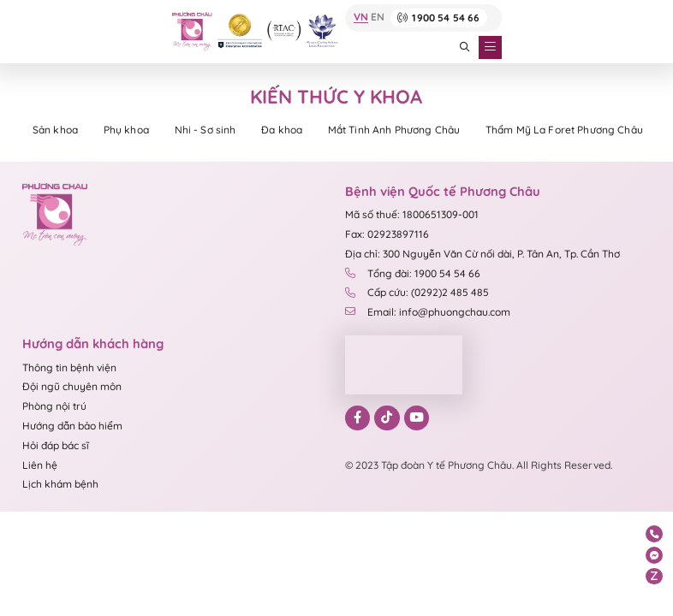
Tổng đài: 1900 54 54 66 (413, 275)
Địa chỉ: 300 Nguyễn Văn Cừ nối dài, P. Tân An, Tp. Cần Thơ (482, 255)
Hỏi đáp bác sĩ (56, 447)
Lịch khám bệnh (60, 486)
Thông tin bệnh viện (69, 369)
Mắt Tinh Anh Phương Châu (413, 130)
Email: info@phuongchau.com (428, 314)
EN (376, 19)
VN (359, 19)
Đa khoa (296, 130)
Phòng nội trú (54, 408)
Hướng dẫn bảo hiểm (72, 427)
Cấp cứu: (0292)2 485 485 (417, 294)
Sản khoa (57, 130)
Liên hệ (40, 467)
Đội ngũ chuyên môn (72, 388)
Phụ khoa (132, 130)
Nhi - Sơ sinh (216, 130)
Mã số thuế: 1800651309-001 (412, 216)
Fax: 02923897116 (387, 236)
